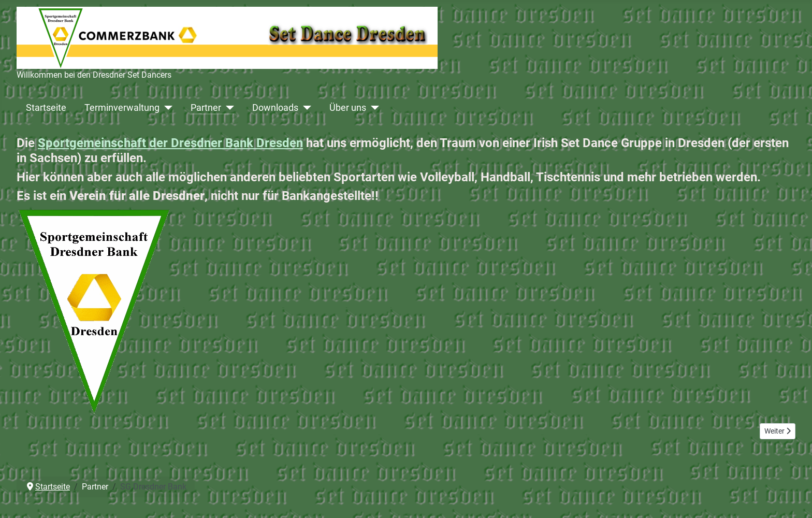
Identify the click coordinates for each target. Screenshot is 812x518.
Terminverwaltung (122, 108)
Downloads (275, 108)
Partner (206, 108)
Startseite (46, 108)
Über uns (348, 108)
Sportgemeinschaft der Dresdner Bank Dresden (170, 143)
